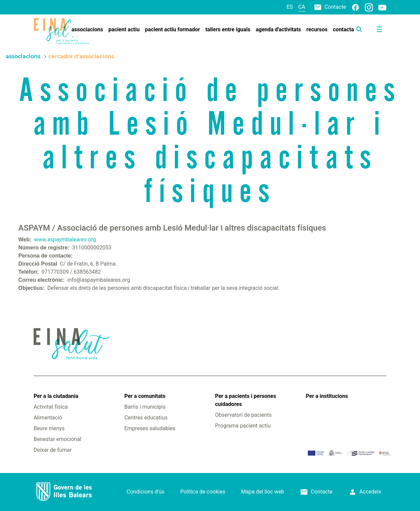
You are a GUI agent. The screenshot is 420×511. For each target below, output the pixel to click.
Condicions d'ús (145, 492)
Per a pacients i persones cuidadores (246, 400)
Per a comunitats (145, 396)
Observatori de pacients (243, 415)
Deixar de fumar (53, 450)
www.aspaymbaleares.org (65, 240)
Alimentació (48, 418)
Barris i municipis (145, 407)
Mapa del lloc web (263, 492)
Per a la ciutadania (56, 396)
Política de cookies (203, 492)
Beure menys (49, 428)
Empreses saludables (150, 428)
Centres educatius (146, 418)
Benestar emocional (58, 439)
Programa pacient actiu (243, 426)
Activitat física (51, 407)
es (290, 7)
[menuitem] (87, 30)
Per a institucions (327, 396)
